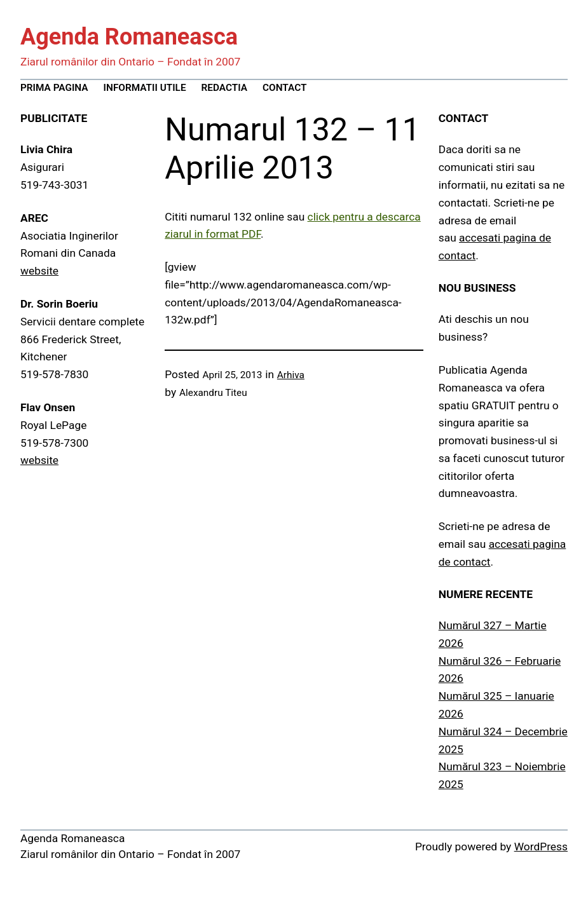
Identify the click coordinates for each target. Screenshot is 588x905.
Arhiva (291, 375)
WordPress (541, 847)
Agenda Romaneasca (129, 37)
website (39, 271)
